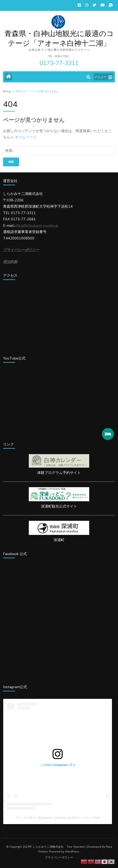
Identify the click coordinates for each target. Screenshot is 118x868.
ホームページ (26, 137)
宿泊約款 (10, 262)
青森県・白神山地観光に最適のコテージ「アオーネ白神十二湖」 (59, 39)
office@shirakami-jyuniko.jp (36, 226)
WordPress (72, 852)
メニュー (103, 77)
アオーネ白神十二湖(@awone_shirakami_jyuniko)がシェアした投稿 (58, 818)
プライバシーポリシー (59, 858)
